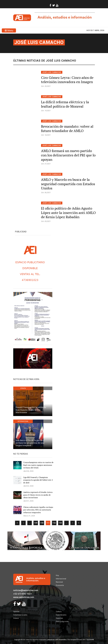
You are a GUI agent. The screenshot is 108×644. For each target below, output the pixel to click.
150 (42, 523)
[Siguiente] (73, 523)
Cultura (59, 612)
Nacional (59, 582)
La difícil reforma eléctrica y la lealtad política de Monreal (65, 104)
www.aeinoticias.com (24, 597)
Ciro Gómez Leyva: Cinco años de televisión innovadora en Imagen (67, 80)
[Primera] (17, 523)
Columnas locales (20, 615)
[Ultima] (79, 523)
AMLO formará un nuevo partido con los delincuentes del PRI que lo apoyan (68, 155)
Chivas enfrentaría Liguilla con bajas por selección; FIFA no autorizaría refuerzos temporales (38, 510)
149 (36, 523)
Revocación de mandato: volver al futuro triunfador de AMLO (67, 129)
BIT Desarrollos (61, 640)
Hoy (57, 575)
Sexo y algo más (62, 621)
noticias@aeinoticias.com (26, 590)
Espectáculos (61, 615)
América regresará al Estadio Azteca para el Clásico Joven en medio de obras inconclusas (38, 495)
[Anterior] (23, 523)
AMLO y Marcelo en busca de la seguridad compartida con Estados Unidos (68, 184)
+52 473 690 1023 (22, 594)
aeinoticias (51, 640)
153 (60, 523)
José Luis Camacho (39, 42)
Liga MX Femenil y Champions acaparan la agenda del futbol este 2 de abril (38, 480)
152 (54, 523)
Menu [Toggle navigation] (9, 31)
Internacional (61, 579)
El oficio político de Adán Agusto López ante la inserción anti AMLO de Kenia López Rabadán (68, 213)
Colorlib (91, 640)
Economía (60, 585)
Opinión (16, 612)
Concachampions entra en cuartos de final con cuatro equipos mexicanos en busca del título (38, 465)
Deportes (59, 618)
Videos (16, 618)
